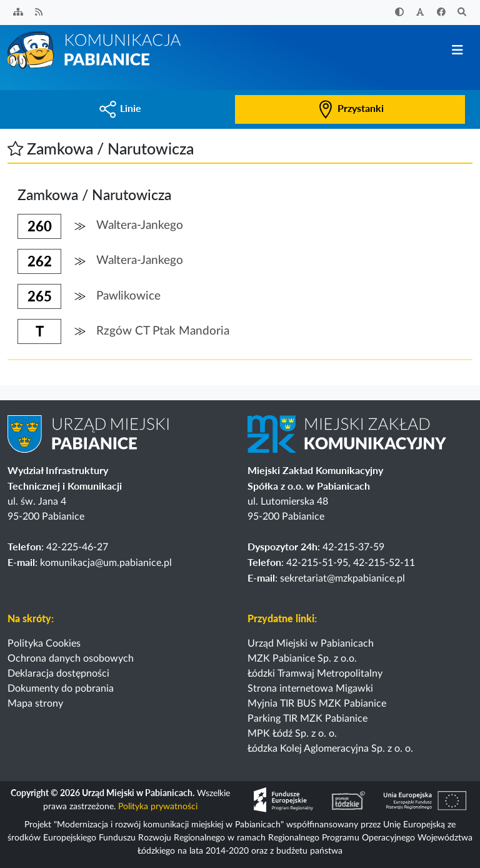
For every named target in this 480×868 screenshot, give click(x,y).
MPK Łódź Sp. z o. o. (292, 734)
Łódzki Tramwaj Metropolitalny (315, 674)
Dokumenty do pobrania (61, 689)
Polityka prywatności (158, 807)
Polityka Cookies (44, 643)
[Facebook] (441, 13)
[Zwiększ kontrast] (399, 13)
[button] (15, 148)
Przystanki (350, 108)
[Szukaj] (462, 13)
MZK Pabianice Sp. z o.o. (302, 659)
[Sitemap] (18, 13)
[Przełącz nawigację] (457, 50)
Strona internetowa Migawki (310, 689)
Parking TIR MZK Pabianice (307, 719)
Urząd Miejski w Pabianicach (311, 643)
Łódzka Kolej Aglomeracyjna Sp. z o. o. (330, 749)
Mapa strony (35, 704)
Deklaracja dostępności (58, 674)
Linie (120, 108)
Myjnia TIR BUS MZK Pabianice (317, 704)
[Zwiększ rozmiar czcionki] (421, 13)
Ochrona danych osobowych (71, 659)
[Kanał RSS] (39, 13)
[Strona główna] (95, 49)
